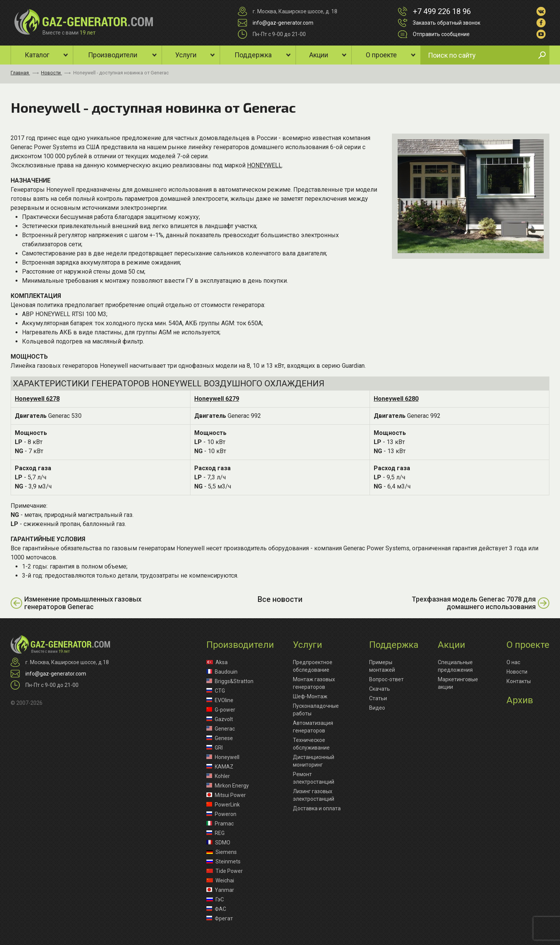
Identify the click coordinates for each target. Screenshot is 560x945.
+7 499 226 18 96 (442, 11)
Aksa (217, 662)
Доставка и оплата (317, 808)
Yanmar (220, 890)
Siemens (222, 852)
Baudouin (222, 672)
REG (216, 833)
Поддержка (253, 55)
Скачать (380, 689)
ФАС (216, 909)
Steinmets (223, 862)
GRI (215, 748)
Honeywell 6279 (217, 399)
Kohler (218, 776)
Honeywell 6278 (37, 399)
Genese (220, 738)
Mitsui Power (226, 795)
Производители (113, 55)
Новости (517, 672)
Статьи (378, 698)
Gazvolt (220, 719)
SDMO (218, 843)
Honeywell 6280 (396, 399)
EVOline (220, 700)
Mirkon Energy (228, 786)
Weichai (220, 880)
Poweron (221, 814)
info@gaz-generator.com (283, 23)
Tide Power (225, 871)
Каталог (37, 55)
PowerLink (223, 805)
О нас (513, 662)
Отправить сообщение (441, 34)
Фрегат (220, 918)
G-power (221, 710)
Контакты (519, 681)
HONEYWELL (264, 165)
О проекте (381, 55)
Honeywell (223, 757)
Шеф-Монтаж (310, 696)
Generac (221, 729)
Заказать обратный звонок (447, 23)
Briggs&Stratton (230, 681)
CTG (216, 691)
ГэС (215, 899)
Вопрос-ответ (386, 679)
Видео (377, 708)
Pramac (220, 824)
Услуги (186, 55)
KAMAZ (220, 767)
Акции (319, 55)
